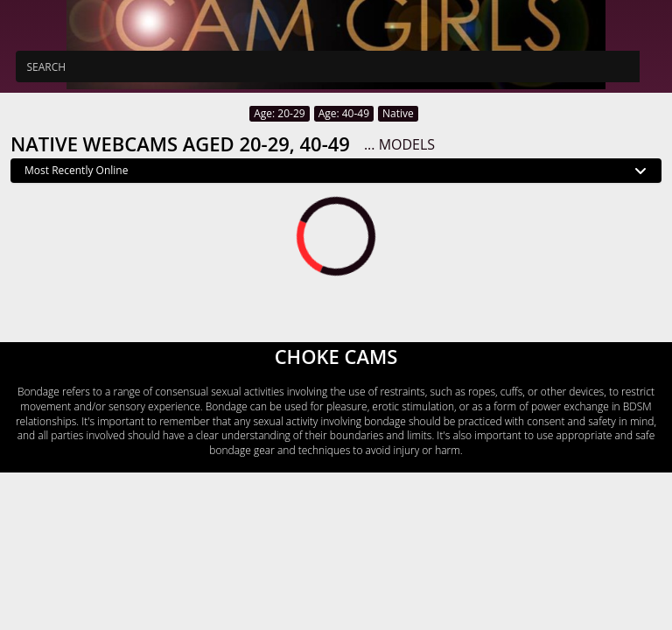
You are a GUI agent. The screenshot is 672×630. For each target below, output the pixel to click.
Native (398, 113)
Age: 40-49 (344, 113)
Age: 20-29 (279, 113)
